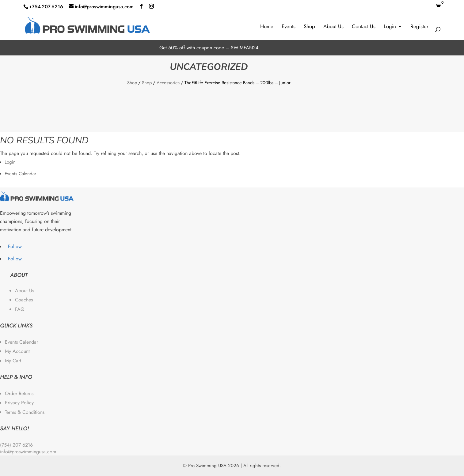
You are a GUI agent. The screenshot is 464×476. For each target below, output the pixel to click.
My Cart (13, 361)
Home (267, 26)
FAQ (20, 309)
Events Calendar (20, 174)
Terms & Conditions (25, 412)
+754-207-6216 (46, 7)
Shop (309, 26)
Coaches (24, 300)
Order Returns (19, 393)
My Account (17, 351)
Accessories (168, 83)
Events (289, 26)
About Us (333, 26)
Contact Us (364, 26)
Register (419, 26)
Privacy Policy (19, 403)
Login (390, 26)
